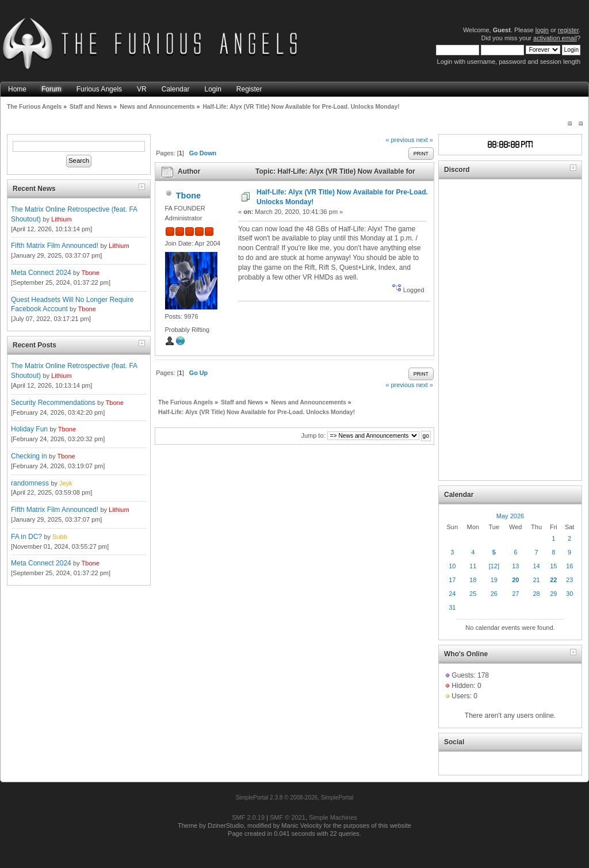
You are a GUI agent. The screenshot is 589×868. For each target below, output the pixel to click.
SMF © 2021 (288, 817)
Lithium (61, 219)
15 (553, 566)
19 (494, 580)
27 (515, 594)
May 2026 (510, 516)
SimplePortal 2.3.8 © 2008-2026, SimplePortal (295, 798)
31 (452, 607)
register (568, 30)
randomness (30, 483)
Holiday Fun (29, 429)
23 (569, 580)
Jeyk (66, 483)
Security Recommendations (53, 403)
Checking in (29, 456)
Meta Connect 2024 (41, 273)
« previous (400, 140)
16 (569, 566)
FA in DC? (26, 537)
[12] (494, 566)
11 (473, 566)
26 (494, 594)
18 (473, 580)
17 (452, 580)
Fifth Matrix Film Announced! (55, 246)
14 (536, 566)
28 (536, 594)
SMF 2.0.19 (248, 817)
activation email (555, 38)
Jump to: (313, 435)
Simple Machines (333, 817)
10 (452, 566)
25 (473, 594)
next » (424, 140)
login (542, 30)
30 (569, 594)
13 (515, 566)
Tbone (91, 273)
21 (536, 580)
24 (452, 594)
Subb (60, 537)
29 (553, 594)
